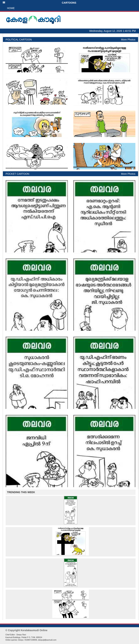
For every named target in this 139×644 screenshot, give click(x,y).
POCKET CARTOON (17, 174)
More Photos (128, 40)
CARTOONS (39, 3)
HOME (11, 8)
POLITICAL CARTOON (19, 40)
